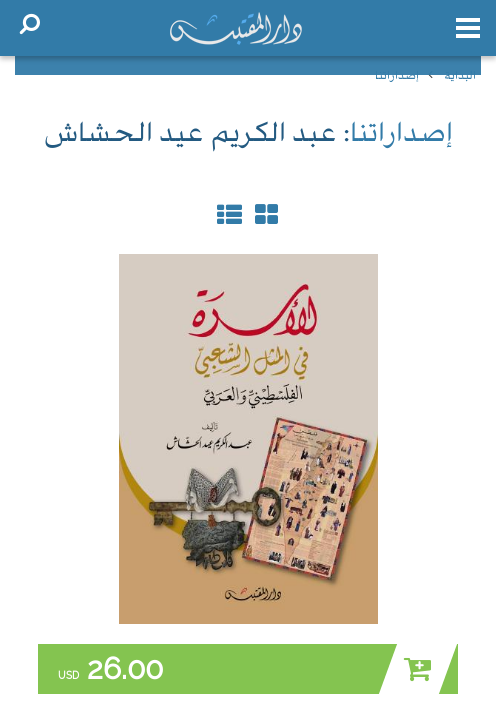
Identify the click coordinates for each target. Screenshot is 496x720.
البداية (460, 76)
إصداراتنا (397, 76)
